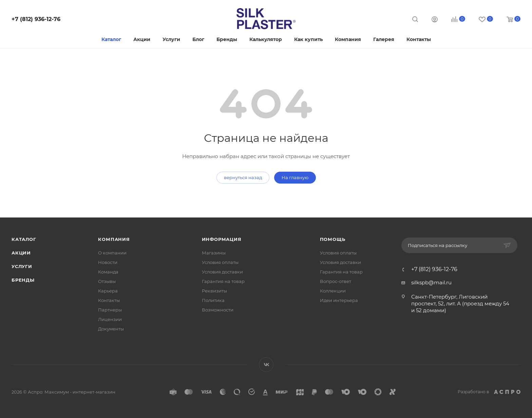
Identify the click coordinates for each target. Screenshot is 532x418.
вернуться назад (243, 177)
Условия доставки (222, 272)
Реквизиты (214, 291)
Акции (21, 253)
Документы (111, 329)
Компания (114, 239)
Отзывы (107, 281)
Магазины (214, 253)
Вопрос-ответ (336, 281)
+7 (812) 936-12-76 (36, 19)
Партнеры (110, 310)
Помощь (333, 239)
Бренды (23, 280)
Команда (108, 272)
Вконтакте (266, 365)
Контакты (109, 300)
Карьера (108, 291)
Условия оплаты (220, 262)
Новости (108, 262)
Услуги (22, 266)
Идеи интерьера (339, 300)
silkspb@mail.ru (431, 282)
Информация (222, 239)
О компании (112, 253)
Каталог (24, 239)
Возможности (218, 310)
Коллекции (333, 291)
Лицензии (110, 319)
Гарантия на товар (223, 281)
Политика (213, 300)
